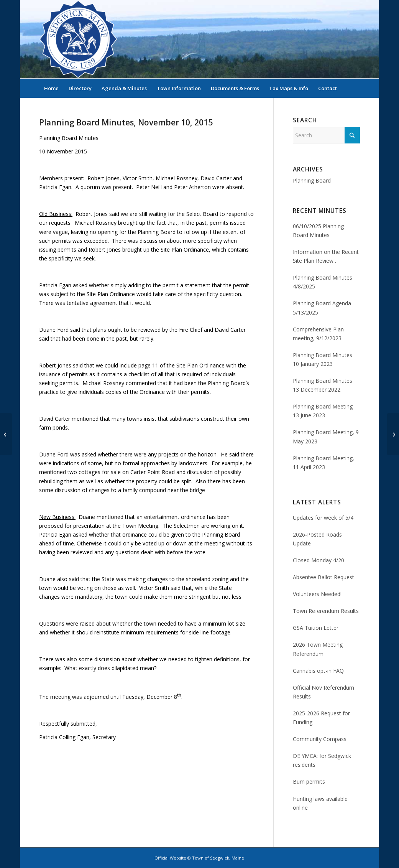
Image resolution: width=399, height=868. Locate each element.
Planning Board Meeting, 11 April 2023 (323, 463)
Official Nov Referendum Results (323, 692)
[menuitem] (51, 88)
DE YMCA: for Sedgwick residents (322, 760)
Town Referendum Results (326, 611)
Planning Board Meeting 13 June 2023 (323, 411)
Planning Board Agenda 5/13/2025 (322, 308)
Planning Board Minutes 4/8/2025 (323, 282)
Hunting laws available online (320, 803)
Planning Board (312, 180)
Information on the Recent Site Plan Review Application (326, 257)
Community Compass (320, 739)
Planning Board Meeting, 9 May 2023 (326, 436)
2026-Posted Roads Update (317, 539)
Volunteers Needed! (317, 594)
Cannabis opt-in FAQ (318, 671)
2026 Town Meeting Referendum (318, 649)
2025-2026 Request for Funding (321, 718)
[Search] (355, 88)
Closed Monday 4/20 (319, 560)
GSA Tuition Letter (316, 628)
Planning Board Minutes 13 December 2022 (323, 385)
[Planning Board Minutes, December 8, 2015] (393, 434)
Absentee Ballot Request (323, 577)
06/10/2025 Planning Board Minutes (318, 231)
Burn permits (309, 782)
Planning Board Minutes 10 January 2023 (323, 359)
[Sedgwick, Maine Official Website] (78, 39)
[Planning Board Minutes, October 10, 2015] (6, 434)
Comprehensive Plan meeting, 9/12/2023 (318, 334)
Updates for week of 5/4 (323, 518)
